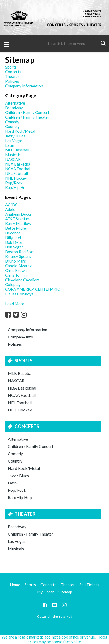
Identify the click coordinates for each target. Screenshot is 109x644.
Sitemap (65, 592)
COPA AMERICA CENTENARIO (33, 289)
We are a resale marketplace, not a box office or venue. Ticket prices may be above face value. (54, 639)
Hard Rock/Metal (24, 468)
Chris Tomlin (16, 275)
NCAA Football (22, 395)
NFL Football (20, 402)
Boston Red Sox (19, 252)
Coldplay (13, 284)
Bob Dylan (14, 242)
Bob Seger (14, 247)
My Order (46, 592)
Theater (25, 514)
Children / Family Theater (31, 534)
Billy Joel (13, 238)
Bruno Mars (16, 261)
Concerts (27, 426)
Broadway (17, 527)
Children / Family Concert (31, 446)
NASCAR (16, 381)
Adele (10, 209)
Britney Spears (18, 256)
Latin (12, 483)
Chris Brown (16, 270)
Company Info (20, 337)
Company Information (28, 329)
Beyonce (13, 233)
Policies (15, 344)
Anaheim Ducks (18, 214)
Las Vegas (17, 541)
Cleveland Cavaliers (22, 280)
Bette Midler (16, 228)
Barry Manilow (18, 223)
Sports (23, 361)
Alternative (18, 439)
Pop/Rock (17, 490)
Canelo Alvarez (18, 266)
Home (15, 585)
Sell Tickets (89, 585)
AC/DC (11, 205)
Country (15, 461)
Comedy (15, 454)
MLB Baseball (21, 373)
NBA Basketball (23, 388)
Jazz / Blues (18, 475)
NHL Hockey (20, 410)
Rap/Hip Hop (20, 497)
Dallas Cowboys (19, 294)
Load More (15, 304)
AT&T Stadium (17, 219)
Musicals (16, 548)
